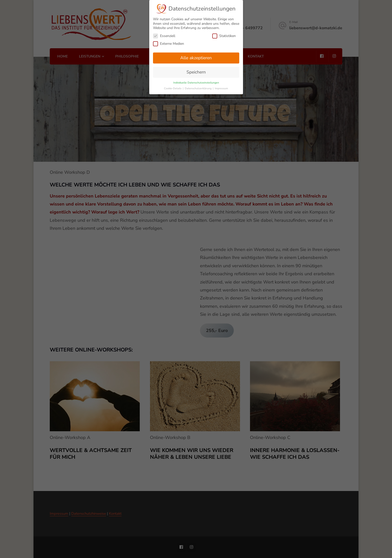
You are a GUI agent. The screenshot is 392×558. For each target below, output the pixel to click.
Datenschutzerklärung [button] (198, 87)
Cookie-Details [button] (173, 87)
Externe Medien (168, 43)
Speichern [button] (196, 71)
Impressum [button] (221, 87)
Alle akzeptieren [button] (196, 57)
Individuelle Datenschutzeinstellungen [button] (196, 82)
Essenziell (164, 35)
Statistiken (224, 35)
